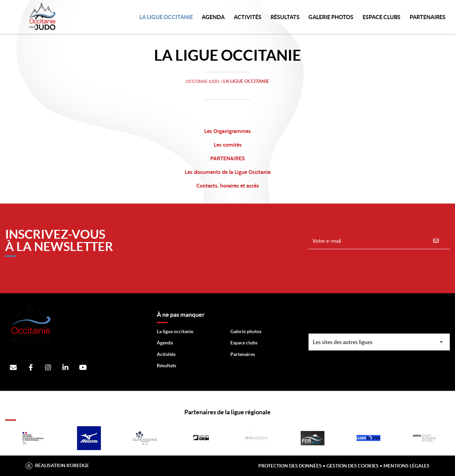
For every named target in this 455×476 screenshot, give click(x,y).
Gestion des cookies (353, 466)
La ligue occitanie (175, 331)
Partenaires (243, 354)
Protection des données (290, 466)
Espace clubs (244, 343)
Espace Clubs (382, 17)
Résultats (285, 17)
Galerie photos (331, 17)
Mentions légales (406, 466)
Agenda (213, 17)
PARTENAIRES (428, 17)
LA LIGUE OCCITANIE (166, 17)
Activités (248, 17)
